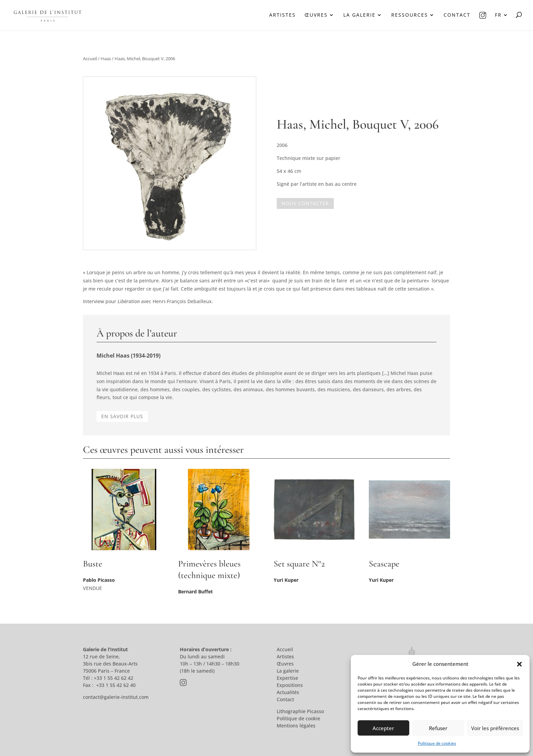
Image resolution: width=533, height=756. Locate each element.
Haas (106, 59)
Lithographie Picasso (300, 711)
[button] (519, 664)
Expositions (290, 685)
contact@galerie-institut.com (116, 697)
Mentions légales (296, 726)
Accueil (90, 59)
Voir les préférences (495, 728)
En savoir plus (122, 416)
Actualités (288, 692)
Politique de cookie (298, 718)
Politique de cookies (437, 743)
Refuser (438, 728)
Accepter (383, 728)
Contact (457, 15)
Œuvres (316, 15)
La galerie (359, 15)
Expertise (287, 678)
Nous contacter (305, 203)
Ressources (410, 15)
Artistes (282, 15)
